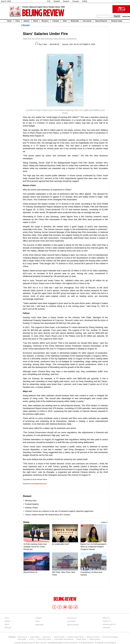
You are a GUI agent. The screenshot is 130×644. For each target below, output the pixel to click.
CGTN (32, 639)
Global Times (81, 639)
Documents (87, 21)
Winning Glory (31, 501)
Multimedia (75, 21)
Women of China (93, 637)
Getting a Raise (31, 508)
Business (45, 21)
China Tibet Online (44, 639)
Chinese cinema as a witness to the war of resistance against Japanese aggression (59, 511)
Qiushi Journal (95, 639)
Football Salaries (32, 504)
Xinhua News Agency (110, 637)
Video (65, 21)
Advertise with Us (109, 624)
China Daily (22, 639)
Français (76, 1)
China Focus (72, 618)
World (36, 21)
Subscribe (126, 17)
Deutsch (66, 1)
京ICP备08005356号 (86, 643)
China (18, 21)
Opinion (27, 21)
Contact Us (107, 621)
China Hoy (47, 637)
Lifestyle (56, 21)
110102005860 (109, 643)
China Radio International (64, 639)
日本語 (85, 1)
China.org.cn (22, 637)
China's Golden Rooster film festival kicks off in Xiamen (48, 515)
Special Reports (101, 21)
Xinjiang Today (117, 21)
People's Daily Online (76, 637)
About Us (106, 618)
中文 (49, 1)
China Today (35, 637)
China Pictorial (59, 637)
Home (9, 21)
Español (57, 1)
